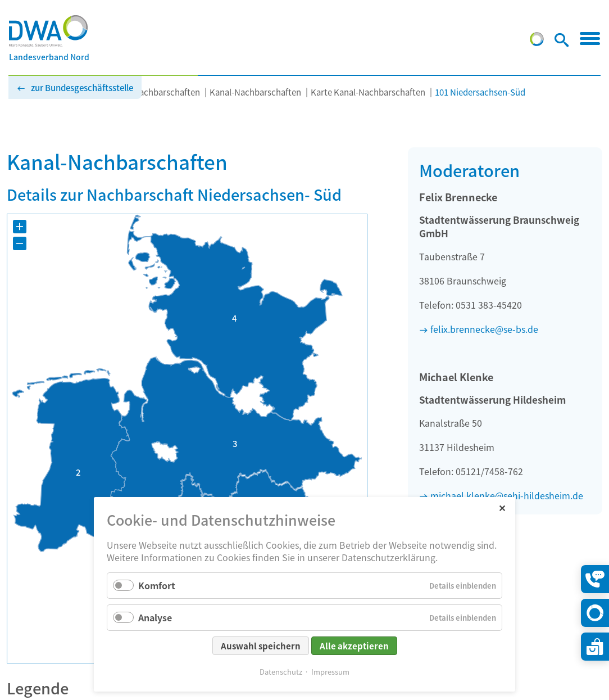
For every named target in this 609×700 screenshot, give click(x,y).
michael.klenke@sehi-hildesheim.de (507, 495)
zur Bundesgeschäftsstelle (82, 87)
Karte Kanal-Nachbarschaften (368, 92)
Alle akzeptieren (354, 646)
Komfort (157, 585)
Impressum (330, 672)
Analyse (155, 617)
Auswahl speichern (261, 646)
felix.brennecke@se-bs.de (484, 329)
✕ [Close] (502, 507)
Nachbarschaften (167, 92)
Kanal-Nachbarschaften (255, 92)
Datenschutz (281, 672)
